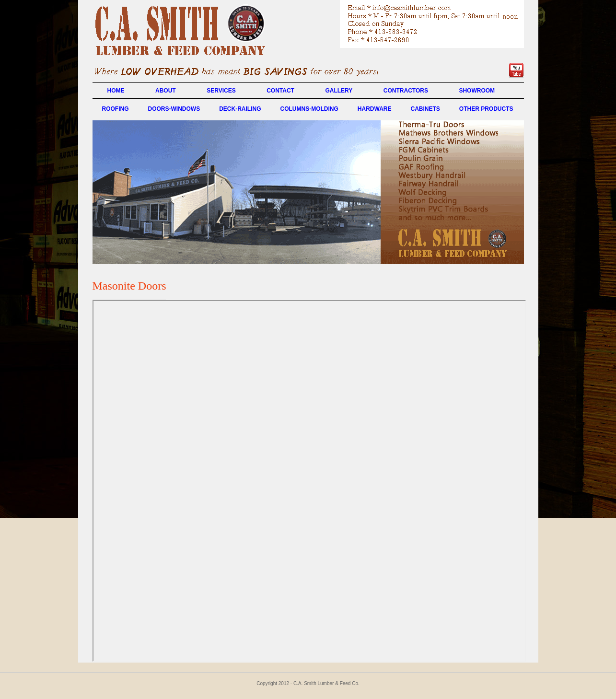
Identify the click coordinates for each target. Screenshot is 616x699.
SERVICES (221, 91)
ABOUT (166, 91)
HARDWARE (375, 109)
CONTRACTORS (406, 91)
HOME (116, 91)
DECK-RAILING (240, 109)
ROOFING (116, 109)
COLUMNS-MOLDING (309, 109)
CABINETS (425, 109)
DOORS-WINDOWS (174, 109)
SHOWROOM (477, 91)
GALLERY (339, 91)
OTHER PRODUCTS (486, 109)
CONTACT (280, 91)
